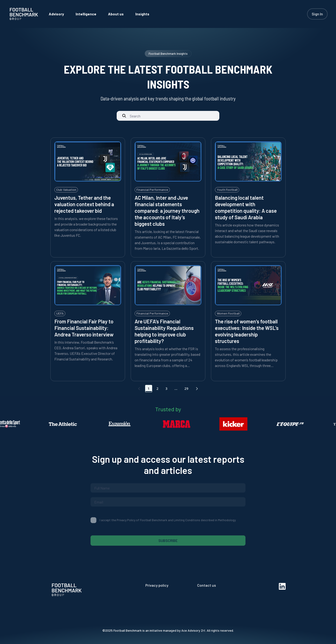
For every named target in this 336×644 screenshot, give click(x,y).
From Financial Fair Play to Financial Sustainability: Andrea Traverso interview (84, 328)
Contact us (206, 585)
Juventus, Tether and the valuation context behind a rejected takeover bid (84, 204)
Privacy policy (157, 585)
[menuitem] (56, 14)
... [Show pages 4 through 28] (176, 389)
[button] (197, 389)
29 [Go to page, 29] (186, 389)
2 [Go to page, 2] (157, 389)
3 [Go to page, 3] (166, 389)
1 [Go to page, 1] (149, 389)
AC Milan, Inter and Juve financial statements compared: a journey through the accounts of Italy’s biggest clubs (167, 211)
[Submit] (124, 116)
